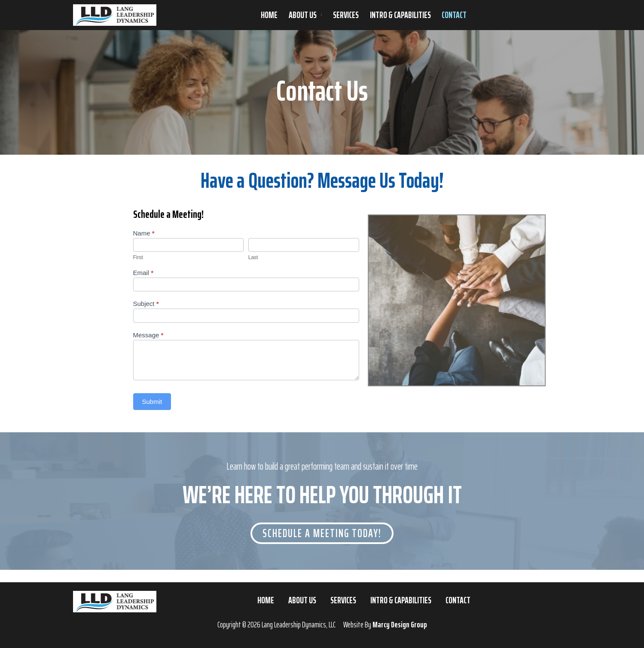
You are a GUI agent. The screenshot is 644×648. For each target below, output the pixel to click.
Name (144, 233)
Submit (152, 402)
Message (148, 335)
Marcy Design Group (400, 624)
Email (143, 273)
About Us (303, 15)
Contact (454, 15)
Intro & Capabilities (400, 15)
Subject (146, 304)
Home (269, 15)
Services (346, 15)
